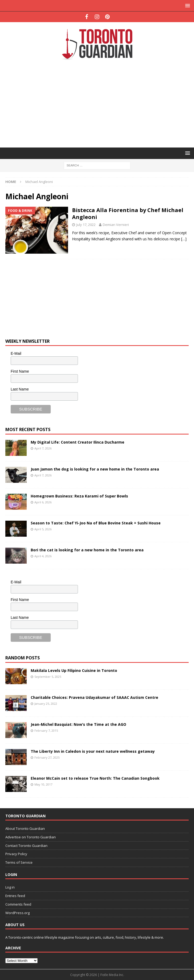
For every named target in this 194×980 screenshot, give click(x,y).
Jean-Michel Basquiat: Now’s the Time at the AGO (78, 724)
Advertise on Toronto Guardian (31, 837)
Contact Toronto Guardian (26, 846)
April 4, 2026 (43, 556)
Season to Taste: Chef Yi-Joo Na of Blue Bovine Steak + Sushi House (96, 523)
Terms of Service (19, 862)
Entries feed (15, 896)
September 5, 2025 (48, 677)
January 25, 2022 (46, 704)
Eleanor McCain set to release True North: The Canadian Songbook (95, 778)
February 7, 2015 (46, 730)
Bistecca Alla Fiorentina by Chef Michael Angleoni (128, 214)
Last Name (20, 389)
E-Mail (16, 353)
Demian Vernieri (116, 225)
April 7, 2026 (43, 448)
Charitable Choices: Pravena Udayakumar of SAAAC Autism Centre (94, 697)
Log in (10, 887)
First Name (20, 371)
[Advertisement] (100, 103)
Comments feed (18, 904)
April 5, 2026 (43, 529)
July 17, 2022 (86, 225)
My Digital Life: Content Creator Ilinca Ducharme (78, 442)
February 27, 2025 (47, 757)
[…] (184, 239)
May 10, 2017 (43, 784)
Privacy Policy (16, 854)
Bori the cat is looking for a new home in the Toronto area (87, 550)
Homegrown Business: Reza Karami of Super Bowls (79, 496)
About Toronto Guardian (25, 828)
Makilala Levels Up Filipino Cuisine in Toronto (74, 670)
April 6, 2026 (43, 502)
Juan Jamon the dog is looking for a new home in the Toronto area (95, 469)
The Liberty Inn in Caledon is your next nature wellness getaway (93, 751)
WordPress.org (17, 913)
